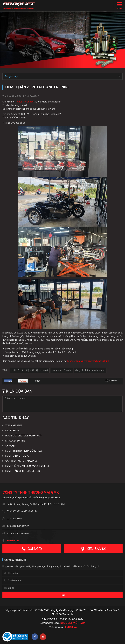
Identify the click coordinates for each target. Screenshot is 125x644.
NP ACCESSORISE (15, 441)
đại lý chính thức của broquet (90, 370)
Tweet (37, 381)
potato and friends (62, 370)
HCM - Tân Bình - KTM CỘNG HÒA (24, 451)
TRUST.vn (71, 627)
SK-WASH (11, 446)
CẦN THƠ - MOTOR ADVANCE (21, 461)
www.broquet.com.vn (18, 533)
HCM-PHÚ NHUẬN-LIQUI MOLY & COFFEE (27, 466)
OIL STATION (12, 431)
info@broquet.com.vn (18, 526)
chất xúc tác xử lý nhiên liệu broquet (30, 370)
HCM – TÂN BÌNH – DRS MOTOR (23, 471)
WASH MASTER (14, 426)
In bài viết (113, 380)
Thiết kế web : (56, 627)
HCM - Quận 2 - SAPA (17, 456)
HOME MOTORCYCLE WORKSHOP (23, 436)
